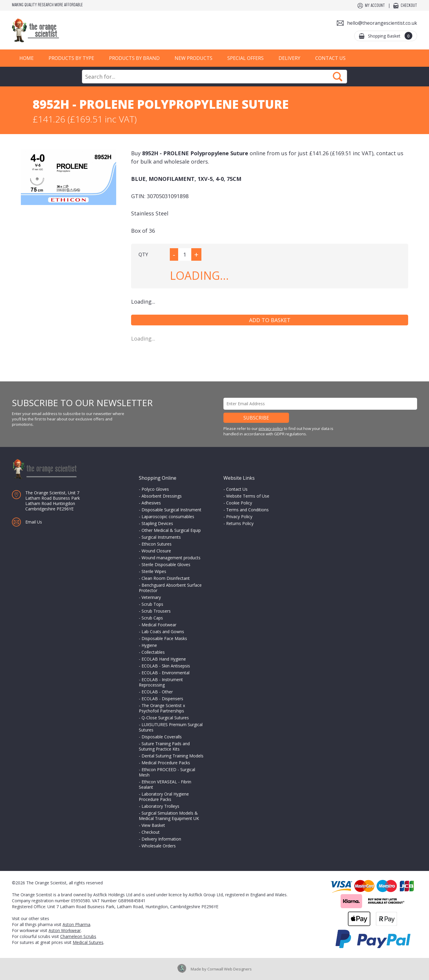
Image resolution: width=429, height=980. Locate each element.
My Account (375, 6)
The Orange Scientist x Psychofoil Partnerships (162, 708)
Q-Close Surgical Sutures (165, 718)
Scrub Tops (152, 604)
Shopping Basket (390, 36)
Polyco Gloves (155, 489)
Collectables (153, 652)
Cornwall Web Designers (230, 969)
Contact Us (330, 58)
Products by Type (71, 58)
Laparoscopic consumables (168, 517)
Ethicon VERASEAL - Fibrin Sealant (165, 784)
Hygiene (149, 645)
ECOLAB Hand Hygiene (164, 659)
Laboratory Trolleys (160, 806)
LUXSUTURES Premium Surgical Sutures (171, 727)
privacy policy (271, 428)
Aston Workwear (65, 930)
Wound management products (171, 558)
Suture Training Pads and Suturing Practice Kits (164, 746)
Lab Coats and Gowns (163, 632)
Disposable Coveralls (162, 737)
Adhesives (151, 503)
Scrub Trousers (156, 611)
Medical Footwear (159, 625)
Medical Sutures (88, 942)
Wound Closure (156, 551)
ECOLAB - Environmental (165, 673)
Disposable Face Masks (164, 638)
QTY (143, 254)
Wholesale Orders (159, 846)
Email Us (34, 522)
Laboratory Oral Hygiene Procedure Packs (164, 797)
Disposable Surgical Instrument (171, 510)
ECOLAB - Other (157, 692)
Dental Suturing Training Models (172, 756)
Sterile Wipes (154, 571)
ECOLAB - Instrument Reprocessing (161, 682)
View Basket (153, 825)
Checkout (409, 6)
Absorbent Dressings (162, 496)
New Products (193, 58)
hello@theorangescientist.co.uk (382, 23)
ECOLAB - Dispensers (162, 699)
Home (27, 58)
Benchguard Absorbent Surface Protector (170, 588)
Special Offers (245, 58)
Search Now (338, 77)
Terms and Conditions (247, 510)
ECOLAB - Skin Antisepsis (166, 666)
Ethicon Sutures (157, 544)
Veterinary (151, 597)
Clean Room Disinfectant (166, 578)
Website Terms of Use (248, 496)
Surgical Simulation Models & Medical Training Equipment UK (169, 816)
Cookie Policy (239, 503)
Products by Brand (134, 58)
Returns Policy (240, 523)
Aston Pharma (76, 924)
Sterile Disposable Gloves (166, 564)
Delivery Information (161, 839)
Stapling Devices (157, 523)
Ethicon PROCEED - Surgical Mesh (167, 772)
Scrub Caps (152, 618)
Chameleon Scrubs (78, 936)
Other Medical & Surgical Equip (171, 530)
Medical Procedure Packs (166, 763)
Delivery (289, 58)
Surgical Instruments (161, 537)
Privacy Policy (239, 517)
